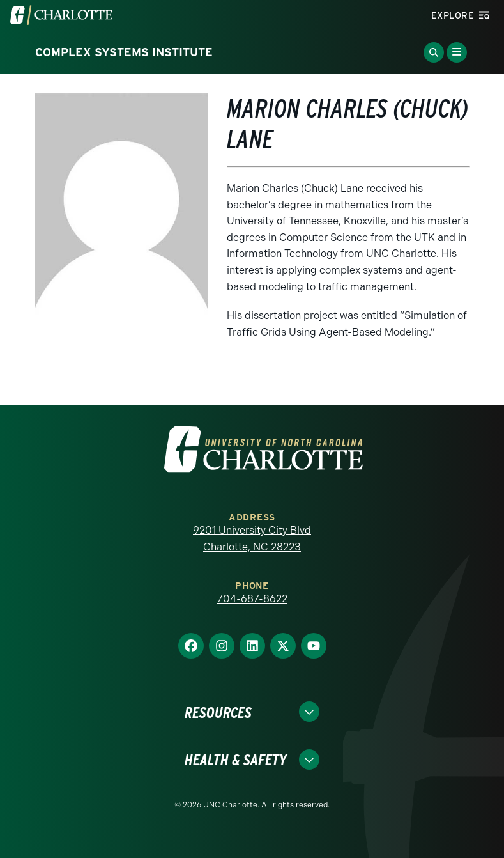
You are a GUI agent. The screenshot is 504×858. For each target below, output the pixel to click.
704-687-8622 (252, 599)
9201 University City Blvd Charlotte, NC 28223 (252, 539)
